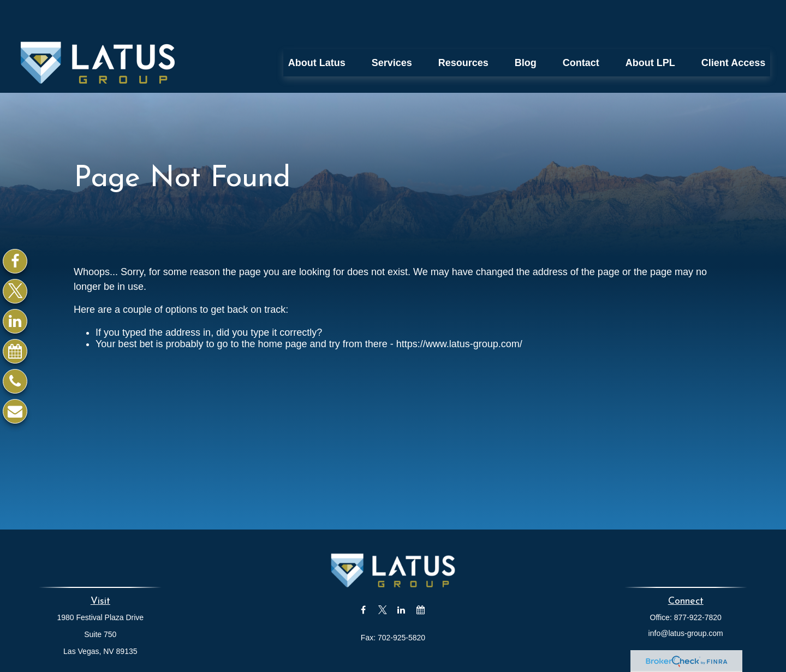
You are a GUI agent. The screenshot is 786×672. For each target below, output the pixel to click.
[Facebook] (15, 261)
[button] (317, 30)
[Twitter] (15, 291)
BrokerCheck (501, 663)
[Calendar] (15, 351)
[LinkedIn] (15, 321)
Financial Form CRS (401, 644)
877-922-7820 (698, 585)
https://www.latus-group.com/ (459, 311)
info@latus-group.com (686, 600)
